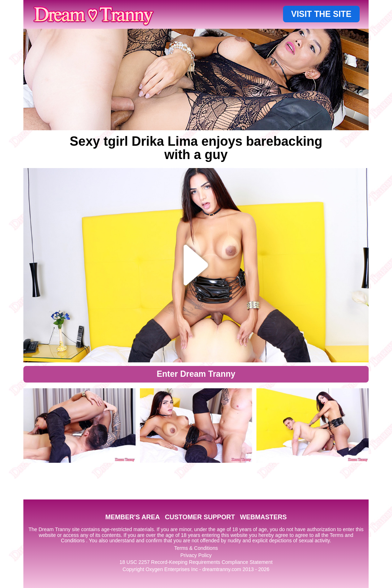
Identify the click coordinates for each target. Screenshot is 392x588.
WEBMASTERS (263, 517)
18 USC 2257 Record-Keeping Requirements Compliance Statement (196, 562)
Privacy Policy (196, 555)
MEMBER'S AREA (133, 517)
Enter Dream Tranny (196, 374)
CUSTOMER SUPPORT (200, 517)
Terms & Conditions (196, 548)
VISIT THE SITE (321, 14)
